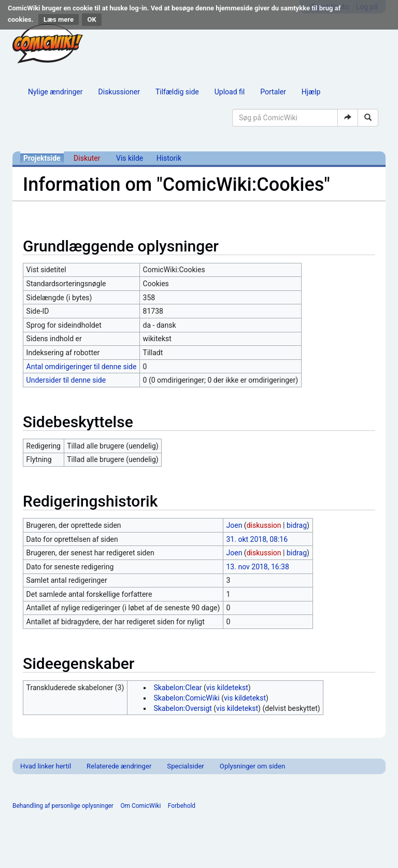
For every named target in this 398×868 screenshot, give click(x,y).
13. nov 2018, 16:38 (258, 567)
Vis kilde (130, 158)
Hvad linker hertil (46, 766)
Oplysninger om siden (252, 766)
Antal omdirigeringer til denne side (82, 367)
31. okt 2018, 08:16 (257, 539)
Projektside (42, 158)
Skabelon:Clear (177, 688)
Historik (169, 158)
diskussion (264, 525)
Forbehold (182, 806)
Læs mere (59, 19)
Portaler (273, 92)
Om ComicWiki (140, 806)
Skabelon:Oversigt (182, 708)
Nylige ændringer (55, 92)
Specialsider (185, 766)
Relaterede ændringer (119, 766)
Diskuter (87, 158)
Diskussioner (119, 92)
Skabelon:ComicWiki (186, 698)
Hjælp (311, 92)
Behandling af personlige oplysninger (63, 806)
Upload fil (230, 92)
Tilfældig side (177, 92)
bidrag (297, 525)
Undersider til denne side (66, 380)
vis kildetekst (227, 688)
